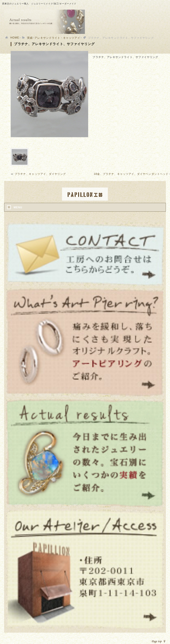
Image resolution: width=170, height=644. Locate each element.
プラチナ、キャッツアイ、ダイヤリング (40, 174)
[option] (49, 94)
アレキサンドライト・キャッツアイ (57, 38)
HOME (15, 38)
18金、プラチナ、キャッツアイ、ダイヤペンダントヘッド (131, 174)
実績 (30, 38)
